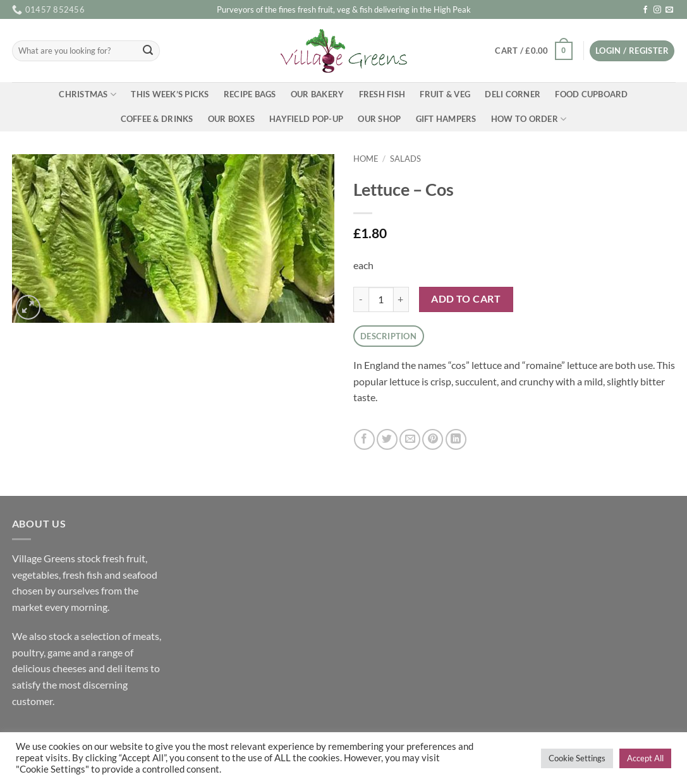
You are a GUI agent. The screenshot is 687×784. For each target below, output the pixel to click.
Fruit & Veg (445, 94)
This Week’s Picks (170, 94)
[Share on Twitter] (387, 439)
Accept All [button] (645, 758)
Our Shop (379, 119)
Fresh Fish (382, 94)
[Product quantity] (381, 299)
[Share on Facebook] (364, 439)
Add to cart (466, 299)
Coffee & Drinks (157, 119)
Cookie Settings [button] (577, 758)
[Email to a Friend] (410, 439)
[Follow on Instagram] (657, 10)
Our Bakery (318, 94)
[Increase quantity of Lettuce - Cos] (401, 299)
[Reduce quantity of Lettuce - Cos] (361, 299)
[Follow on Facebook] (645, 10)
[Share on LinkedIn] (456, 439)
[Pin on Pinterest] (433, 439)
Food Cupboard (591, 94)
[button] (534, 51)
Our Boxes (231, 119)
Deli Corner (513, 94)
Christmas (88, 94)
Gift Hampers (446, 119)
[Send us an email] (669, 10)
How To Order (529, 119)
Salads (405, 159)
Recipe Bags (250, 94)
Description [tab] (388, 336)
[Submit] (148, 51)
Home (366, 159)
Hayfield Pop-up (306, 119)
